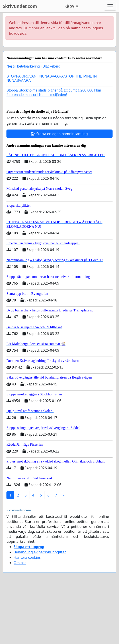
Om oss (20, 563)
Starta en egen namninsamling (59, 134)
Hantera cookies (27, 557)
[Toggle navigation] (110, 6)
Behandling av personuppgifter (40, 552)
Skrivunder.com (20, 6)
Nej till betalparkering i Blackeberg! (34, 66)
